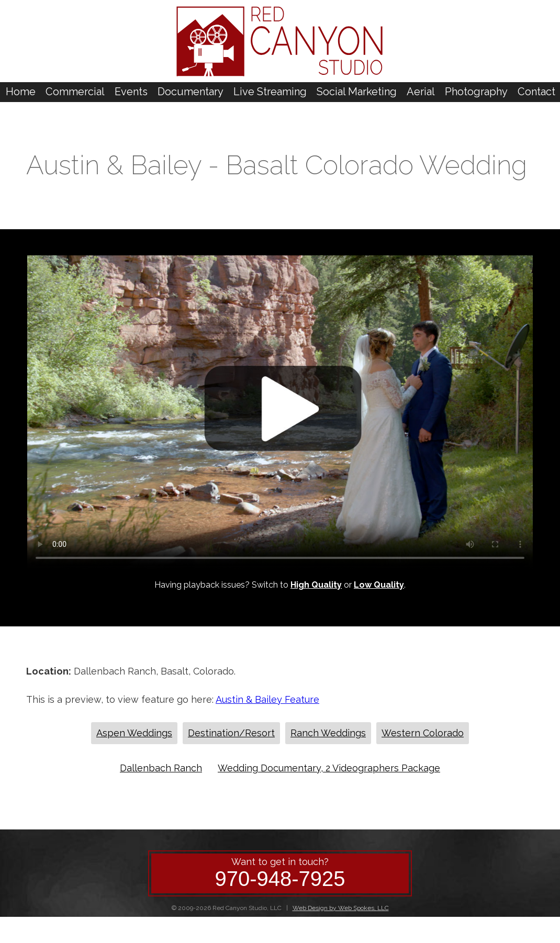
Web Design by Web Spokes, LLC (341, 908)
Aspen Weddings (134, 733)
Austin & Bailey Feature (267, 699)
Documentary (191, 92)
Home (21, 92)
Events (131, 92)
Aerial (421, 92)
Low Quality (379, 585)
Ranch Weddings (328, 733)
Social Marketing (357, 92)
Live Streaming (270, 92)
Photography (476, 92)
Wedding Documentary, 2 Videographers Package (329, 768)
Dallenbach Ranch (161, 768)
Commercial (75, 92)
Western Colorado (423, 733)
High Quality (316, 585)
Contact (536, 92)
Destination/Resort (231, 733)
